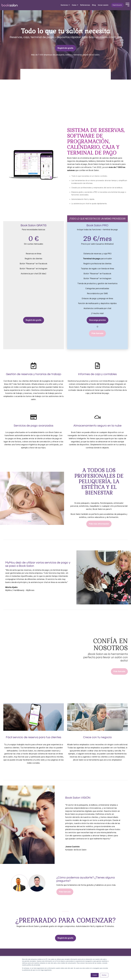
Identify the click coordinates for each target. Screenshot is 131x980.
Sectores (64, 5)
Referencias (85, 5)
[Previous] (5, 498)
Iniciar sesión (103, 5)
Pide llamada (98, 333)
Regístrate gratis (117, 5)
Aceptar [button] (95, 975)
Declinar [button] (104, 975)
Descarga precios (98, 320)
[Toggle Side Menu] (127, 4)
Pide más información (99, 524)
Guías (74, 5)
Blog (94, 5)
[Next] (59, 498)
